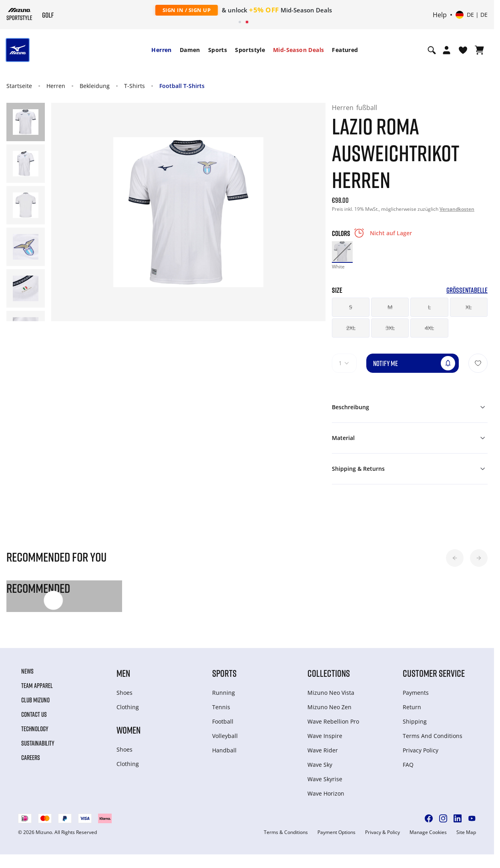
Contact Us (34, 714)
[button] (455, 558)
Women (129, 730)
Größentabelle (467, 290)
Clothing (128, 707)
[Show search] (432, 50)
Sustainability (38, 743)
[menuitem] (161, 50)
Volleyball (225, 736)
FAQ (408, 765)
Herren (161, 50)
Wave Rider (323, 750)
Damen (190, 50)
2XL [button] (351, 328)
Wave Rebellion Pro (333, 721)
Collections (329, 673)
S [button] (351, 307)
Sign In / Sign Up (187, 10)
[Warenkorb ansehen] (479, 50)
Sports (218, 50)
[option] (342, 252)
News (27, 671)
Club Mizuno (35, 700)
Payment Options (336, 832)
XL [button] (469, 307)
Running (224, 693)
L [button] (429, 307)
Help (440, 15)
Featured (345, 50)
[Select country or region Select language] (472, 15)
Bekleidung (95, 86)
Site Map (466, 832)
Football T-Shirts (182, 86)
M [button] (390, 307)
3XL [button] (390, 328)
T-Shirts (135, 86)
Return (412, 707)
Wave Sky (320, 765)
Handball (224, 750)
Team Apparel (37, 686)
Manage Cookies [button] (428, 832)
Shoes (124, 693)
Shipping (415, 721)
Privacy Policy (421, 750)
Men (123, 673)
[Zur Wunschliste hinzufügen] (478, 363)
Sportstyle (250, 50)
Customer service (434, 673)
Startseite (19, 86)
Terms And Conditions (433, 736)
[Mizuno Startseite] (19, 14)
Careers (31, 758)
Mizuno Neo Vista (331, 693)
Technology (35, 729)
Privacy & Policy (383, 832)
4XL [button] (429, 328)
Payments (416, 693)
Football (223, 721)
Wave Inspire (325, 736)
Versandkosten (457, 209)
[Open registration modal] (447, 50)
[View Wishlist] (463, 50)
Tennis (221, 707)
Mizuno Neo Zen (329, 707)
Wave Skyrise (325, 779)
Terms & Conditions (286, 832)
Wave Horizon (326, 793)
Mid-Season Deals (298, 50)
